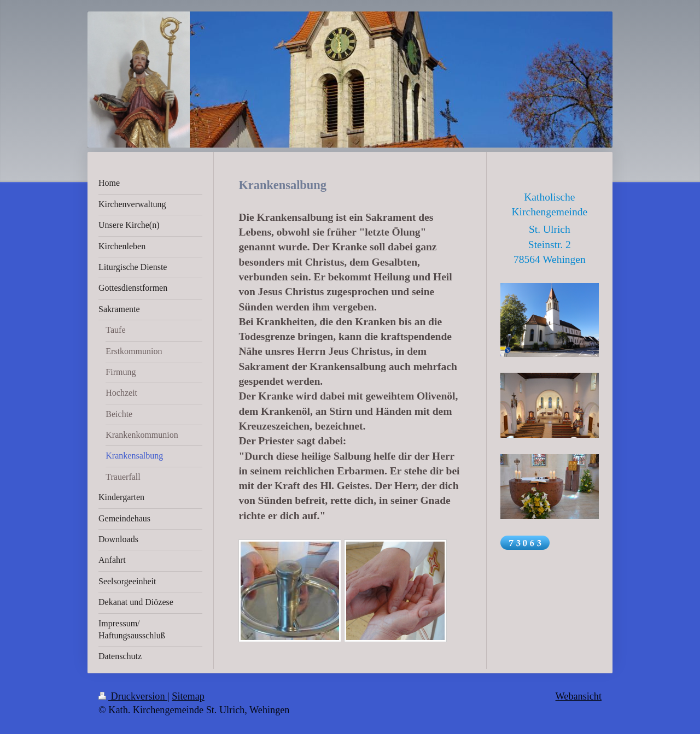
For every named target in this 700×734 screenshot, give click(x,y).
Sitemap (188, 696)
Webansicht (579, 696)
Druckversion (133, 696)
